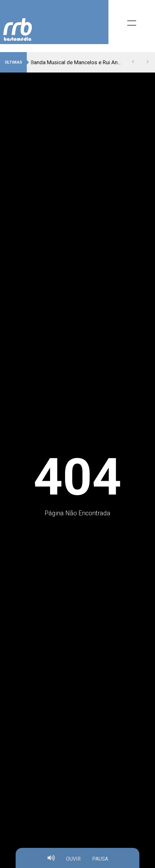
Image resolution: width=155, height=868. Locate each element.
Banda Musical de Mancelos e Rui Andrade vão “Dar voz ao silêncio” (78, 62)
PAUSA (100, 860)
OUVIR (73, 860)
